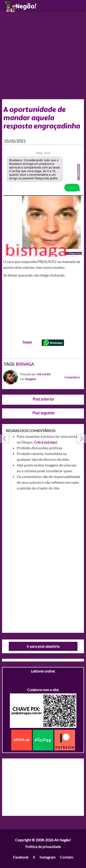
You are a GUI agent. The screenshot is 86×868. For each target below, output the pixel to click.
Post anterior (43, 399)
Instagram (47, 857)
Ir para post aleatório (43, 646)
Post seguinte (43, 413)
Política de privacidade (43, 847)
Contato (67, 857)
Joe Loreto (44, 374)
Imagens (31, 379)
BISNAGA (25, 364)
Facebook (21, 857)
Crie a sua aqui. (46, 442)
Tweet (27, 342)
